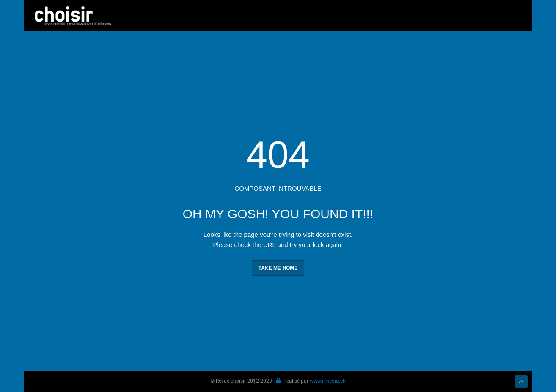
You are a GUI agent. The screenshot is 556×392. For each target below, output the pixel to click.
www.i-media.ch (328, 381)
